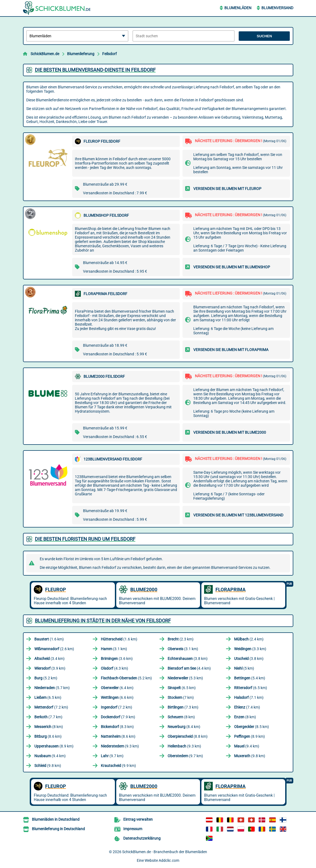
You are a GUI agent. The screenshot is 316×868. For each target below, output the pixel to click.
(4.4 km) (189, 668)
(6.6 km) (117, 697)
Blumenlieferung (81, 54)
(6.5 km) (182, 688)
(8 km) (181, 717)
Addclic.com (169, 860)
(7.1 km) (249, 697)
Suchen (264, 36)
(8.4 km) (184, 727)
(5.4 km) (250, 678)
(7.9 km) (118, 717)
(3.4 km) (49, 659)
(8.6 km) (48, 736)
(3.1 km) (114, 649)
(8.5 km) (252, 727)
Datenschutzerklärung (142, 838)
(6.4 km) (117, 688)
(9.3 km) (120, 746)
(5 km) (244, 668)
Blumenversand (277, 8)
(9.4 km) (247, 746)
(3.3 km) (250, 649)
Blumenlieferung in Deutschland (58, 829)
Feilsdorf (109, 54)
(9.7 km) (112, 756)
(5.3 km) (185, 678)
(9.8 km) (250, 756)
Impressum (133, 829)
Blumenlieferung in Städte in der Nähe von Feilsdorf (103, 621)
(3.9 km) (50, 668)
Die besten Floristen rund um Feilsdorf (85, 539)
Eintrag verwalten (138, 819)
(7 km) (181, 697)
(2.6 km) (54, 649)
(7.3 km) (183, 707)
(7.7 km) (48, 717)
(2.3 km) (181, 639)
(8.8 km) (188, 736)
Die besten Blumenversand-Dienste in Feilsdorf (95, 70)
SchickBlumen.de (45, 54)
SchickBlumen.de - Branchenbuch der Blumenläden (165, 852)
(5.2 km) (46, 678)
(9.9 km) (118, 766)
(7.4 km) (247, 707)
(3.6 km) (117, 659)
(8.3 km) (117, 727)
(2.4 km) (249, 639)
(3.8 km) (188, 659)
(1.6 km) (49, 639)
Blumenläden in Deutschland (56, 819)
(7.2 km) (51, 707)
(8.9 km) (250, 736)
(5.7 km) (52, 688)
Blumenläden (238, 8)
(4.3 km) (114, 668)
